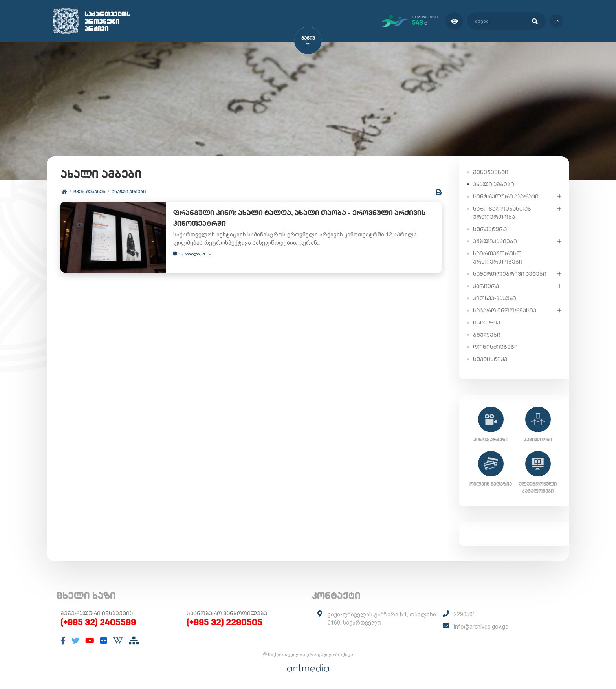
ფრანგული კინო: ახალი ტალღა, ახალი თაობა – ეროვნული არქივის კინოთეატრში (293, 218)
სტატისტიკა (490, 359)
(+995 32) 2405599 (98, 622)
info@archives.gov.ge (481, 627)
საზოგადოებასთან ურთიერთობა (502, 212)
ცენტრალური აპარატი (506, 196)
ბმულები (487, 334)
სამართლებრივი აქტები (510, 273)
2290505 (465, 614)
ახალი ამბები (129, 191)
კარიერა (486, 286)
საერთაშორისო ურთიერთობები (498, 257)
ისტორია (487, 322)
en (556, 21)
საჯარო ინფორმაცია (505, 310)
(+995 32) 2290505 (225, 622)
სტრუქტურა (490, 229)
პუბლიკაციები (495, 241)
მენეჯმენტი (491, 172)
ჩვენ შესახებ (89, 191)
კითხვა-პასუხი (495, 298)
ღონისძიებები (495, 346)
